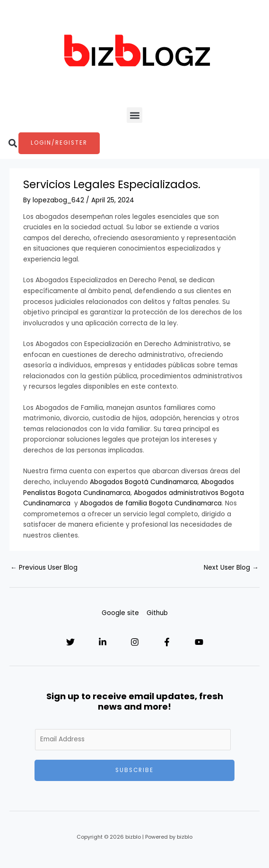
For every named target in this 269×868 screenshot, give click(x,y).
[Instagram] (135, 642)
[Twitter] (70, 642)
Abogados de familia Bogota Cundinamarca (151, 503)
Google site (120, 613)
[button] (134, 115)
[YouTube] (199, 642)
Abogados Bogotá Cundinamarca (144, 482)
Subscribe (134, 770)
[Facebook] (167, 642)
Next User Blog (231, 568)
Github (157, 613)
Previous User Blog (44, 568)
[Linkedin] (103, 642)
